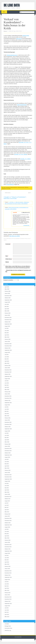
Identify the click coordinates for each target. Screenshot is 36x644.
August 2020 (7, 431)
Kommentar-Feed (8, 628)
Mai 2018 (7, 488)
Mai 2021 (7, 411)
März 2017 (7, 512)
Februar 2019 (8, 470)
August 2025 (7, 302)
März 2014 (7, 590)
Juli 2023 (7, 355)
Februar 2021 (8, 418)
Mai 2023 (7, 359)
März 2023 (7, 363)
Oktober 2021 (8, 400)
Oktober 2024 (8, 322)
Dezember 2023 (8, 344)
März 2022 (7, 390)
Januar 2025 (7, 315)
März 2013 (7, 617)
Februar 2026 (8, 291)
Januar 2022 (7, 394)
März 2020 (7, 442)
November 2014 (8, 573)
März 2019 (7, 468)
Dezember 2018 (8, 475)
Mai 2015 (7, 560)
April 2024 (7, 335)
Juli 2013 (7, 608)
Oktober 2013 (8, 601)
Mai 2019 (7, 464)
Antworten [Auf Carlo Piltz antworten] (26, 226)
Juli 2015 (7, 555)
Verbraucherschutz (21, 187)
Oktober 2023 (8, 348)
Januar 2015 (7, 569)
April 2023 (7, 361)
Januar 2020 (7, 446)
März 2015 (7, 564)
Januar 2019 (7, 472)
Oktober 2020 (8, 427)
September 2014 (8, 577)
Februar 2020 (8, 444)
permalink (9, 189)
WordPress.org (8, 630)
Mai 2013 (7, 612)
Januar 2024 (7, 341)
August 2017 (7, 501)
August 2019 (7, 457)
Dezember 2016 (8, 518)
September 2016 (8, 525)
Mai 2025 (7, 307)
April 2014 (7, 588)
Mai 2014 (7, 586)
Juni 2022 (7, 383)
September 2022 (8, 376)
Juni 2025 (7, 304)
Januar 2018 (7, 494)
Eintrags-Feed (8, 626)
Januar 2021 (7, 420)
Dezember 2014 (8, 571)
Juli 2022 (7, 381)
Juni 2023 (7, 357)
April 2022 (7, 387)
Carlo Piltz (19, 31)
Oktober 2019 (8, 453)
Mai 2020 (7, 438)
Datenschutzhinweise (22, 105)
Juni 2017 (7, 505)
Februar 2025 (8, 313)
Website (7, 262)
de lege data (12, 5)
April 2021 (7, 414)
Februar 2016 (8, 540)
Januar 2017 (7, 516)
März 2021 (7, 416)
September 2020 (8, 429)
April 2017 (7, 510)
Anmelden (7, 624)
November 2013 (8, 599)
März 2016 (7, 538)
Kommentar (8, 244)
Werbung (27, 187)
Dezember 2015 (8, 545)
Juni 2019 (7, 462)
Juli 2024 (7, 328)
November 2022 (8, 372)
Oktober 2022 (8, 374)
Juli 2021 (7, 407)
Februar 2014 (8, 593)
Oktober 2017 (8, 499)
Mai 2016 (7, 534)
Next (30, 193)
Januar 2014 (7, 595)
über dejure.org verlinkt (15, 236)
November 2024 (8, 320)
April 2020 (7, 440)
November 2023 (8, 346)
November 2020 (8, 424)
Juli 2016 (7, 529)
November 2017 (8, 497)
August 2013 (7, 606)
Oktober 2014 (8, 575)
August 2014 (7, 580)
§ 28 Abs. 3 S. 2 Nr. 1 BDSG (21, 154)
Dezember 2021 (8, 396)
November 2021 (8, 398)
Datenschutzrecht (14, 187)
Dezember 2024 (8, 317)
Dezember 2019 (8, 449)
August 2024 (7, 326)
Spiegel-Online (26, 36)
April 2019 (7, 466)
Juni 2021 (7, 409)
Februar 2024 (8, 339)
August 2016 (7, 527)
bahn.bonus (19, 39)
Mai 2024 (7, 333)
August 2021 (7, 405)
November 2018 (8, 477)
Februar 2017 (8, 514)
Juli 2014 (7, 582)
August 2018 (7, 481)
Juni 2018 (7, 486)
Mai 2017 (7, 507)
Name (7, 256)
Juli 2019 (7, 459)
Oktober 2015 (8, 549)
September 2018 (8, 479)
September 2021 (8, 403)
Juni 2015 (7, 558)
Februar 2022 (8, 392)
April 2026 (7, 287)
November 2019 (8, 451)
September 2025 (8, 300)
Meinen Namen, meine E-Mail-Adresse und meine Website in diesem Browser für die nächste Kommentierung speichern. (18, 267)
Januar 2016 (7, 542)
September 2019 (8, 455)
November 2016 (8, 521)
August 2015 (7, 553)
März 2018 (7, 492)
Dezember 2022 (8, 370)
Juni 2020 (7, 435)
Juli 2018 (7, 483)
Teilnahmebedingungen (12, 55)
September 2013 (8, 604)
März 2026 (7, 289)
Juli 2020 (7, 433)
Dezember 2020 (8, 422)
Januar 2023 (7, 368)
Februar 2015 (8, 566)
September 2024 (8, 324)
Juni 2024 (7, 331)
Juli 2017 (7, 503)
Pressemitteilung (10, 184)
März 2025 (7, 311)
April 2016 (7, 536)
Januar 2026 (7, 293)
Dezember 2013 (8, 597)
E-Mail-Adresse (9, 259)
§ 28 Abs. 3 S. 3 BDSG (26, 159)
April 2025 (7, 309)
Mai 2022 (7, 385)
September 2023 (8, 350)
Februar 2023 (8, 366)
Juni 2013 (7, 610)
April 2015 (7, 562)
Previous (7, 193)
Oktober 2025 (8, 298)
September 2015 (8, 551)
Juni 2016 (7, 531)
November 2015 (8, 547)
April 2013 (7, 614)
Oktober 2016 (8, 523)
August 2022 (7, 379)
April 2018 (7, 490)
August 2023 (7, 352)
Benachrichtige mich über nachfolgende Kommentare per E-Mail (18, 271)
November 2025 (8, 296)
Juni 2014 (7, 584)
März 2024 (7, 337)
